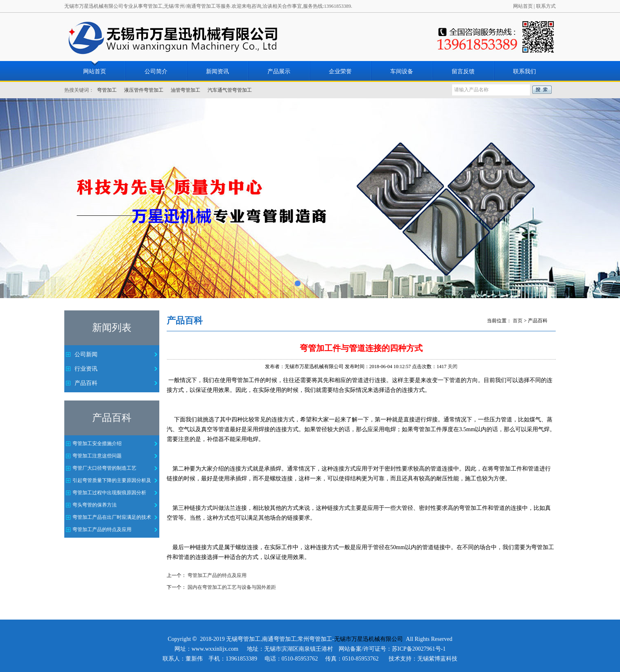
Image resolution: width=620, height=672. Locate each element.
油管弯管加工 (186, 90)
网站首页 (523, 6)
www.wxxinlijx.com (215, 649)
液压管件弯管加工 (144, 90)
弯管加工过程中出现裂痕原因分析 (109, 493)
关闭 (453, 367)
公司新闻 (86, 354)
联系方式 (546, 6)
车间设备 (402, 71)
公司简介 (156, 71)
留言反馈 (463, 71)
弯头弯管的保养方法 (95, 505)
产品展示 (279, 71)
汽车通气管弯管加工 (230, 90)
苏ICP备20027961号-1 (419, 649)
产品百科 (86, 383)
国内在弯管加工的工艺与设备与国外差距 (232, 587)
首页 (518, 321)
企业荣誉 (340, 71)
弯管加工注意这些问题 (97, 456)
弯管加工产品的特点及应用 (102, 529)
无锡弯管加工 (243, 639)
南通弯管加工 (279, 639)
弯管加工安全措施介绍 (97, 443)
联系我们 (525, 71)
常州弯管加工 (315, 639)
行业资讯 (86, 369)
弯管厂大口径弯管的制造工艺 (104, 468)
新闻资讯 (217, 71)
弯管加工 (107, 90)
